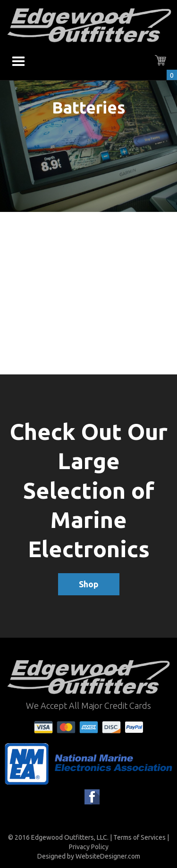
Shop (89, 584)
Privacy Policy (89, 847)
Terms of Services (139, 837)
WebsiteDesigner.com (108, 856)
